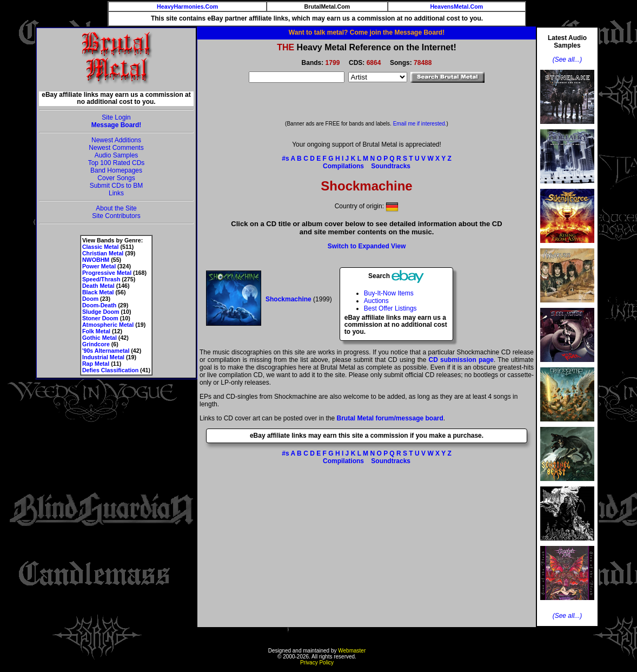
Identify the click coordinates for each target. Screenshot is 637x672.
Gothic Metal (99, 338)
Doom (90, 299)
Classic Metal (101, 247)
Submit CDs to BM (117, 186)
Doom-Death (99, 305)
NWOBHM (96, 260)
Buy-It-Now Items (389, 293)
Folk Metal (96, 331)
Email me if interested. (420, 124)
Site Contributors (116, 216)
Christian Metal (103, 253)
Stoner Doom (100, 318)
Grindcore (96, 344)
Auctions (376, 301)
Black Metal (98, 292)
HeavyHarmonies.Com (187, 6)
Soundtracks (391, 166)
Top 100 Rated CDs (117, 163)
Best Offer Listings (390, 308)
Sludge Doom (101, 312)
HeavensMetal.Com (456, 6)
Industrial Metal (103, 357)
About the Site (116, 208)
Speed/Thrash (101, 279)
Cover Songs (116, 178)
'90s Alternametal (106, 351)
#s (285, 159)
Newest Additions (116, 140)
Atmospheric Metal (108, 325)
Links (116, 193)
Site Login (116, 117)
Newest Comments (116, 148)
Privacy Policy (317, 663)
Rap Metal (96, 364)
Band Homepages (116, 170)
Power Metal (99, 266)
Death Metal (98, 286)
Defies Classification (110, 370)
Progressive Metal (107, 273)
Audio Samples (117, 155)
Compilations (343, 166)
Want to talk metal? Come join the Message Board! (367, 32)
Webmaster (352, 651)
